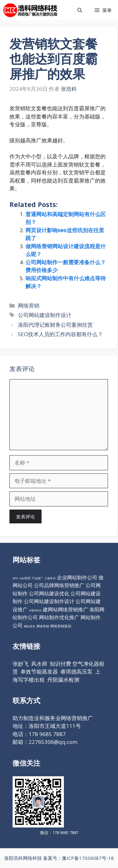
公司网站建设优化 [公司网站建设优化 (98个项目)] (49, 593)
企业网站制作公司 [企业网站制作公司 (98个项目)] (77, 577)
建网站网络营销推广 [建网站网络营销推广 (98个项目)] (65, 609)
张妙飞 (21, 664)
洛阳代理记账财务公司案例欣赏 (55, 325)
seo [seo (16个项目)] (15, 578)
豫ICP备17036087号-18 (88, 858)
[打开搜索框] (80, 10)
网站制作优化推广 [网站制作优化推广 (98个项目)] (59, 617)
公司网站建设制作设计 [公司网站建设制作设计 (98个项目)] (49, 601)
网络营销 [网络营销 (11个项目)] (43, 626)
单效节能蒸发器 (39, 671)
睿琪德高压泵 (76, 671)
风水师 (39, 664)
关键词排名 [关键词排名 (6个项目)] (35, 610)
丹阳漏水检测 (63, 680)
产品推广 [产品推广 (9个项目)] (37, 578)
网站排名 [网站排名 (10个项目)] (30, 626)
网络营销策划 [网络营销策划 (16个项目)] (61, 626)
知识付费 (60, 664)
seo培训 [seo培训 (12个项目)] (25, 578)
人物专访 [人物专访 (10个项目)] (50, 578)
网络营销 (29, 306)
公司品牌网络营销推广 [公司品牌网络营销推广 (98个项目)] (59, 585)
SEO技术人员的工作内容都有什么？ (60, 334)
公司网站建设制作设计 (45, 315)
